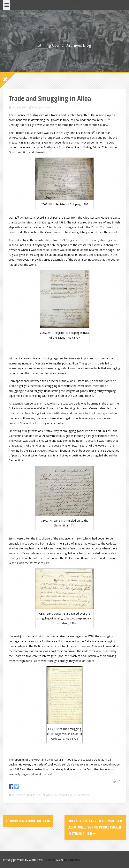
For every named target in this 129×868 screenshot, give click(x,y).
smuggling (59, 795)
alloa (49, 795)
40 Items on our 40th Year (27, 795)
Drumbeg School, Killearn (28, 821)
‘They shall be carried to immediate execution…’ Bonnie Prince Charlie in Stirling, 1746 (95, 827)
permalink (83, 795)
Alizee (60, 860)
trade (69, 795)
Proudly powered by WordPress (23, 860)
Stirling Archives (41, 107)
